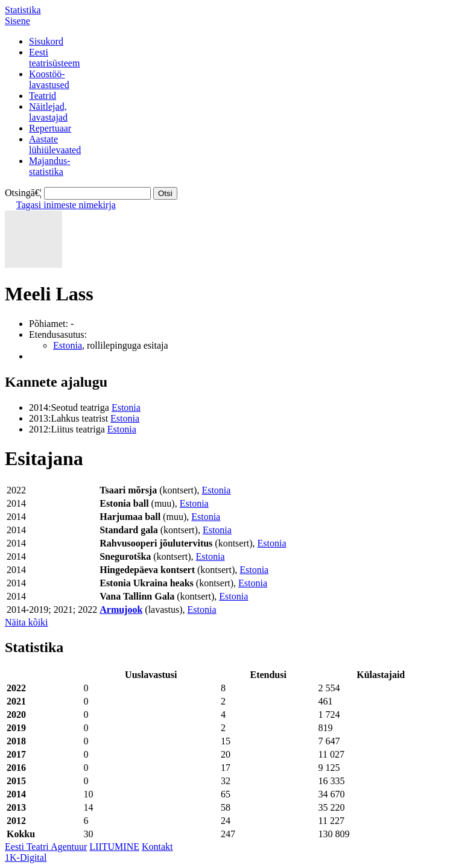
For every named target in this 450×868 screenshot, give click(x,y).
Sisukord (46, 41)
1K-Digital (26, 857)
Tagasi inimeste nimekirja (66, 205)
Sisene (17, 21)
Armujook (121, 610)
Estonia (68, 345)
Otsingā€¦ (23, 193)
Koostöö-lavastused (49, 79)
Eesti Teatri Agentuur (46, 847)
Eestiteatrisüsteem (54, 58)
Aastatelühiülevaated (55, 144)
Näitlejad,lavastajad (48, 112)
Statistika (23, 10)
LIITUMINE (114, 847)
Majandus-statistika (49, 166)
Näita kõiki (27, 622)
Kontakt (157, 847)
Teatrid (43, 96)
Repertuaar (50, 128)
